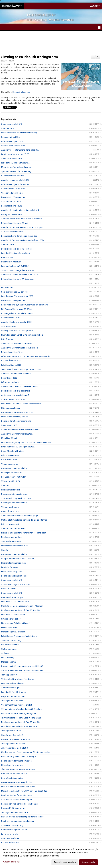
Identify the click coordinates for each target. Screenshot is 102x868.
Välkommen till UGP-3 (11, 318)
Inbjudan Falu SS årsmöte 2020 (15, 602)
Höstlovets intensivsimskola (14, 563)
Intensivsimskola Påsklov (12, 683)
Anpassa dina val (11, 862)
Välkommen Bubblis (10, 507)
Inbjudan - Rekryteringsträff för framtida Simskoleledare (26, 442)
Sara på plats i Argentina (12, 778)
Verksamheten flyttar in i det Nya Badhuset (20, 387)
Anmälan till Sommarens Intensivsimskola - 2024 (23, 240)
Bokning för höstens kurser (13, 808)
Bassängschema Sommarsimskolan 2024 (20, 236)
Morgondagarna (8, 662)
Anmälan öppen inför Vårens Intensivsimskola (22, 219)
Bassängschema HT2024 (12, 206)
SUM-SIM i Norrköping (11, 640)
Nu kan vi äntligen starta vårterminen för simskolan (24, 533)
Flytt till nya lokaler (9, 627)
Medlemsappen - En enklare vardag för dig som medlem (26, 752)
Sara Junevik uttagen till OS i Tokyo (17, 498)
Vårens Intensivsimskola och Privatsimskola (21, 430)
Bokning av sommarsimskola (14, 503)
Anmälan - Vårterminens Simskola (16, 374)
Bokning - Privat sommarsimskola (16, 421)
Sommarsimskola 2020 (11, 580)
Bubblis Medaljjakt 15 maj (13, 352)
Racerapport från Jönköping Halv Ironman (20, 804)
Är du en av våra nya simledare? (15, 395)
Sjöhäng (5, 653)
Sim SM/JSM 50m (9, 326)
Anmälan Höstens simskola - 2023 (16, 322)
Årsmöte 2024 (7, 245)
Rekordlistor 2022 (9, 378)
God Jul (5, 550)
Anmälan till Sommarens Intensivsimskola (20, 348)
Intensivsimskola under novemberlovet (18, 787)
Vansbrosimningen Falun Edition (16, 584)
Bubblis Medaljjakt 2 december (15, 184)
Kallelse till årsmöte (10, 843)
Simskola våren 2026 (10, 137)
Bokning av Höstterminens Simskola (17, 412)
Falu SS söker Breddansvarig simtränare (19, 636)
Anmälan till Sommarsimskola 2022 (17, 434)
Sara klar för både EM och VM (14, 292)
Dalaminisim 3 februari (11, 262)
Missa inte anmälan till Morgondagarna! (19, 713)
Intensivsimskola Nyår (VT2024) (15, 266)
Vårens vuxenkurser (10, 464)
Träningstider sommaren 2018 (14, 812)
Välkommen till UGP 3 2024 (13, 189)
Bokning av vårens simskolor (14, 468)
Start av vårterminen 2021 (12, 541)
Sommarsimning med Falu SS (14, 830)
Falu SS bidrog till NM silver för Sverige (18, 757)
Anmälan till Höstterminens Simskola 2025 (20, 150)
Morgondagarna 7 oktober (13, 632)
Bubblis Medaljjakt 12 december (16, 391)
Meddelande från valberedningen (16, 167)
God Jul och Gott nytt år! (12, 735)
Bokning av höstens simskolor (15, 494)
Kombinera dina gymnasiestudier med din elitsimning (25, 305)
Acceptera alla (89, 862)
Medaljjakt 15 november (12, 473)
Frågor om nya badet (10, 382)
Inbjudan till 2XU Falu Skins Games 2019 (19, 726)
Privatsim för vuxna (10, 567)
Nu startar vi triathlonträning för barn (17, 782)
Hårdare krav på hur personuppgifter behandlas (22, 817)
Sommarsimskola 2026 (11, 124)
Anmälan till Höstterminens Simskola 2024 (20, 210)
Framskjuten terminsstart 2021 (15, 546)
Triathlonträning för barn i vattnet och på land (21, 718)
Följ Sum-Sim (7, 288)
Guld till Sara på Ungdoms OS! (15, 774)
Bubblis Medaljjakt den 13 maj (15, 223)
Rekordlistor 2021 (9, 460)
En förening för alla (10, 834)
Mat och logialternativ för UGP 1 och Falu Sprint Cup (24, 791)
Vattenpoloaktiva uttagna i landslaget (18, 679)
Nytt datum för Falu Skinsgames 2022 (18, 447)
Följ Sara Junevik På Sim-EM (14, 477)
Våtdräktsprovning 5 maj (12, 825)
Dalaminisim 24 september (13, 300)
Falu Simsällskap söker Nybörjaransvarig (19, 133)
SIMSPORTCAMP (9, 589)
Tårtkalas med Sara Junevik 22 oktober (18, 769)
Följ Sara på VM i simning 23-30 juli (17, 309)
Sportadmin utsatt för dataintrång (16, 171)
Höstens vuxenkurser (11, 408)
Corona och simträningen (12, 597)
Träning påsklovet (9, 675)
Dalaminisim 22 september (13, 197)
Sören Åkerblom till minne (13, 451)
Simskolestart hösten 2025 (13, 146)
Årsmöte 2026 (7, 128)
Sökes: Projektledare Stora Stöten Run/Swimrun (22, 670)
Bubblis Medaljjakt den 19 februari (16, 249)
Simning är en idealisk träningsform (30, 57)
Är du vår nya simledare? (12, 232)
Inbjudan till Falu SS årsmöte (14, 692)
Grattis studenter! (9, 649)
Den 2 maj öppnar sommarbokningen (18, 821)
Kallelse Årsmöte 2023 (11, 361)
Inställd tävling (8, 658)
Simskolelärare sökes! (11, 619)
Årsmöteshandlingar (10, 688)
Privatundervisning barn (12, 572)
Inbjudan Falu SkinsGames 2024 (15, 253)
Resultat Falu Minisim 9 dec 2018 (16, 739)
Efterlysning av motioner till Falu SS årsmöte (21, 610)
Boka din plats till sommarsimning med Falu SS (22, 666)
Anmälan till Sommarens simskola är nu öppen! (22, 227)
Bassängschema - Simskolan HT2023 (18, 313)
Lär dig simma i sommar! (12, 214)
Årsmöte (5, 485)
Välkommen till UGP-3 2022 (13, 399)
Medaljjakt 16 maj (9, 438)
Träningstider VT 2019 (11, 731)
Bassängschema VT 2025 (12, 176)
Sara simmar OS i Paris (11, 202)
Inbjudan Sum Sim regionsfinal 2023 (17, 296)
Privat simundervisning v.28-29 (14, 417)
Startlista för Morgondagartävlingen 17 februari (22, 606)
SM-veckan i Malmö (10, 645)
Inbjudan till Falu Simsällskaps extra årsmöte (21, 404)
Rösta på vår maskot (10, 511)
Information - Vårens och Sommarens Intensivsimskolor (26, 356)
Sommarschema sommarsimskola (17, 343)
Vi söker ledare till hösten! (13, 193)
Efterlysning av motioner (12, 537)
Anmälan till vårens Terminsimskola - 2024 (20, 275)
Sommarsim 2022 (9, 425)
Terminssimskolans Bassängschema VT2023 (21, 369)
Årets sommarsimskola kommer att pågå (19, 516)
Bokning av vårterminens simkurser (17, 761)
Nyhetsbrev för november (12, 765)
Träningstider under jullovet (13, 744)
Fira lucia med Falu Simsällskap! (15, 623)
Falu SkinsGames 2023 (11, 365)
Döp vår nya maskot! (10, 524)
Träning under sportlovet (12, 701)
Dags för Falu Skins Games (13, 696)
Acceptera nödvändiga (65, 862)
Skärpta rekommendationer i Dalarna (17, 559)
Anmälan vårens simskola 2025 (15, 180)
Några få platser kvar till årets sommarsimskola (22, 335)
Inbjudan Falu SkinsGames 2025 (15, 163)
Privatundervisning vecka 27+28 (15, 154)
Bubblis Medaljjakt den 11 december (17, 279)
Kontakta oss (7, 257)
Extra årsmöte (7, 339)
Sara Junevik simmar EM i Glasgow (17, 800)
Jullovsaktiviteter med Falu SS (14, 748)
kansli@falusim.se (22, 92)
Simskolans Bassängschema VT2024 (18, 270)
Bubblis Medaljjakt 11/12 (12, 141)
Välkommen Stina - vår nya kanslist (17, 705)
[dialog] (51, 856)
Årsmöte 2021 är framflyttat (13, 528)
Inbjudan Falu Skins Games (13, 615)
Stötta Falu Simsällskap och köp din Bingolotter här (24, 520)
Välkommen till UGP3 (10, 481)
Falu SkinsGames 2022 (11, 455)
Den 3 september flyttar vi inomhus (17, 795)
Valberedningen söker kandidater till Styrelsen (22, 709)
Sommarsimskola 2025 (11, 158)
